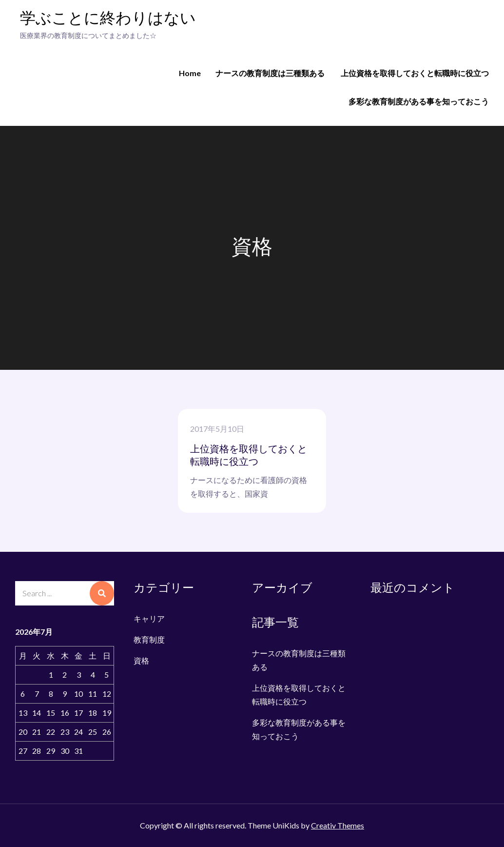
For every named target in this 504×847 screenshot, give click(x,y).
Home (190, 73)
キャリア (149, 618)
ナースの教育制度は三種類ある (270, 73)
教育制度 (149, 639)
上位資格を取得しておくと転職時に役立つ (415, 73)
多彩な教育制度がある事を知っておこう (419, 101)
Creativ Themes (338, 825)
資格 (141, 660)
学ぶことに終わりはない (108, 19)
